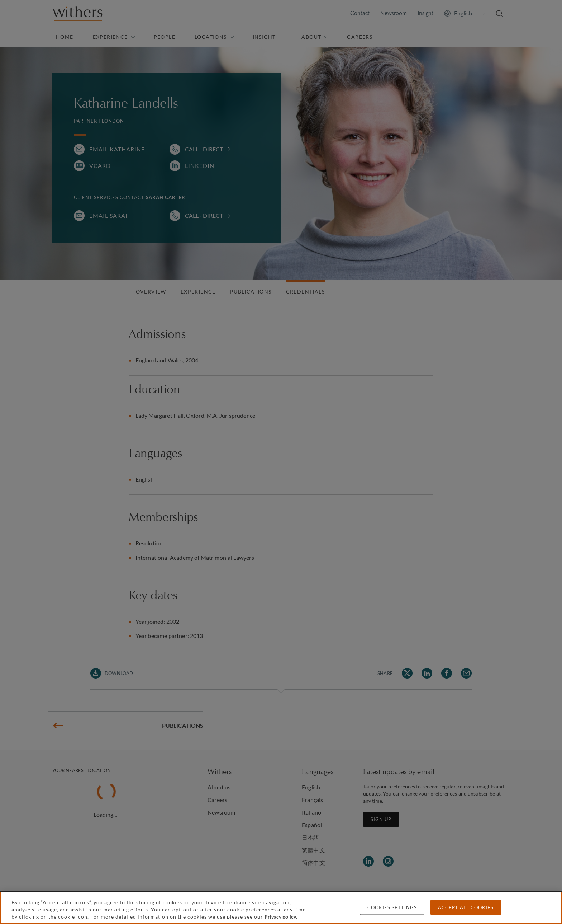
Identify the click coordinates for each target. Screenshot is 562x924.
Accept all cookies (466, 907)
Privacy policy (280, 917)
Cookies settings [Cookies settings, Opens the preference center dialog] (392, 907)
